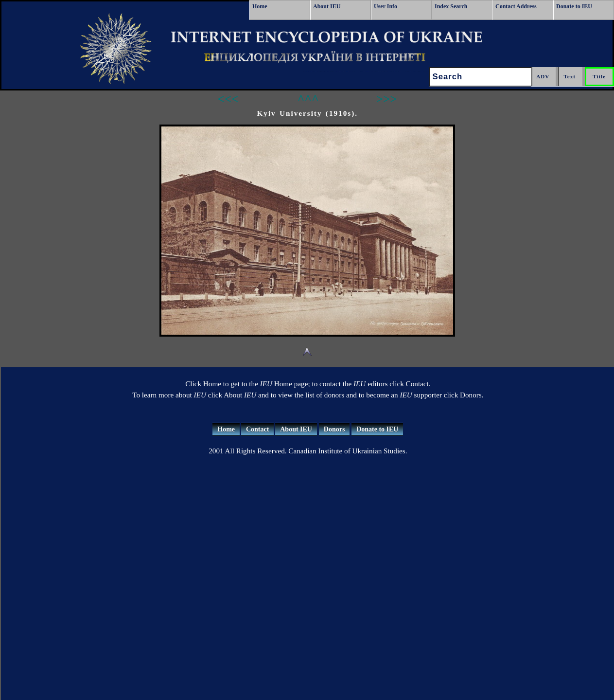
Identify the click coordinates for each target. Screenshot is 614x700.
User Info (386, 6)
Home (260, 6)
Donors (334, 429)
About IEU (327, 6)
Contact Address (516, 6)
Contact (257, 429)
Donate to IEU (574, 6)
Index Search (451, 6)
